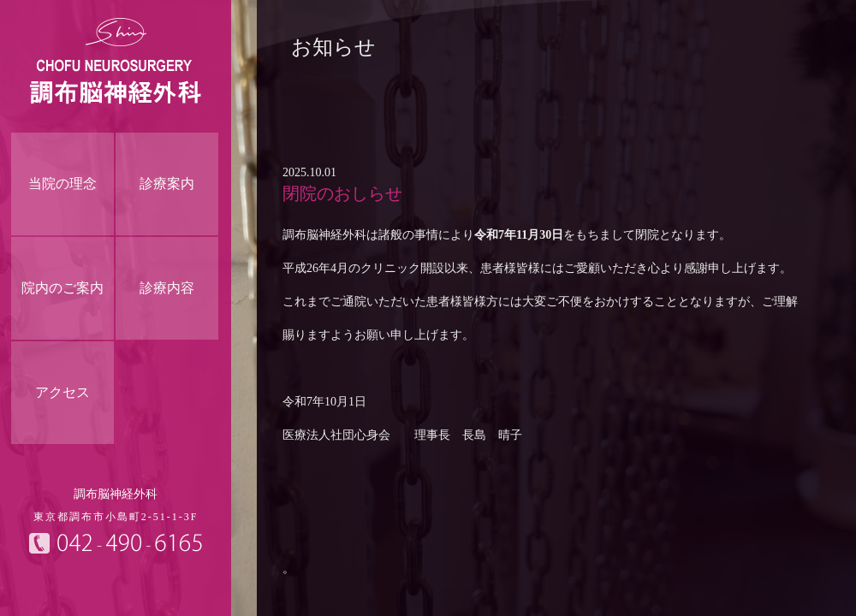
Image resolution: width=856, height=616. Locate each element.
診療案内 (167, 184)
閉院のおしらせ (342, 193)
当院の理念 (62, 184)
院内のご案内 (62, 288)
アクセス (62, 392)
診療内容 (167, 288)
